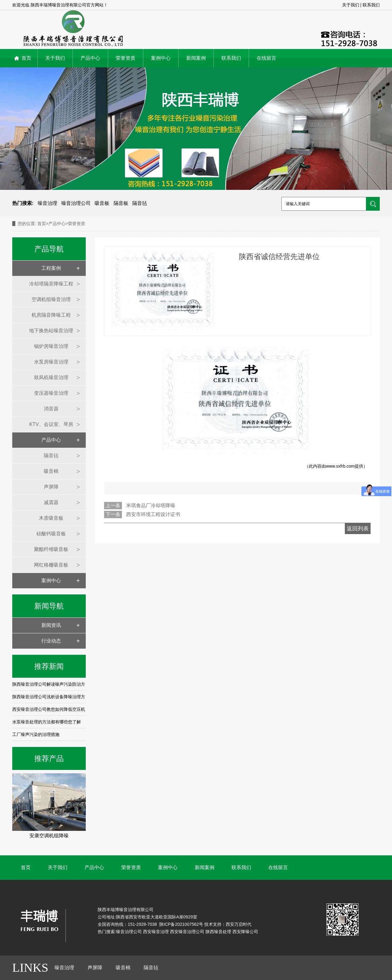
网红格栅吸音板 (51, 565)
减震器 (51, 502)
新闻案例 (196, 58)
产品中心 (90, 58)
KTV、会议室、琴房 (51, 424)
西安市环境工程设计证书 (153, 514)
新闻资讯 (51, 625)
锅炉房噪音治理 (51, 346)
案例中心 (161, 58)
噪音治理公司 (76, 203)
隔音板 (121, 203)
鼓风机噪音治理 (51, 377)
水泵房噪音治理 (51, 362)
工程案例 (51, 268)
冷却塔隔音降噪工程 (51, 284)
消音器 (51, 409)
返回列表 (358, 529)
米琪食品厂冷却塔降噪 (151, 505)
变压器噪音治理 (51, 393)
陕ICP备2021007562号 (181, 924)
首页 (26, 58)
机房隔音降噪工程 (51, 315)
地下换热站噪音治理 (51, 331)
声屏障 (51, 487)
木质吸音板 (51, 518)
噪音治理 (47, 203)
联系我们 (371, 5)
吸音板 (102, 203)
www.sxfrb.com (340, 466)
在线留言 (266, 58)
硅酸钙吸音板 (51, 534)
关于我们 (351, 5)
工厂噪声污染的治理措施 (36, 734)
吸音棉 (51, 471)
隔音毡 (140, 203)
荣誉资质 (126, 58)
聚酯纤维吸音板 (51, 549)
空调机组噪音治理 (51, 299)
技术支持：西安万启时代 (228, 924)
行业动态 (51, 641)
